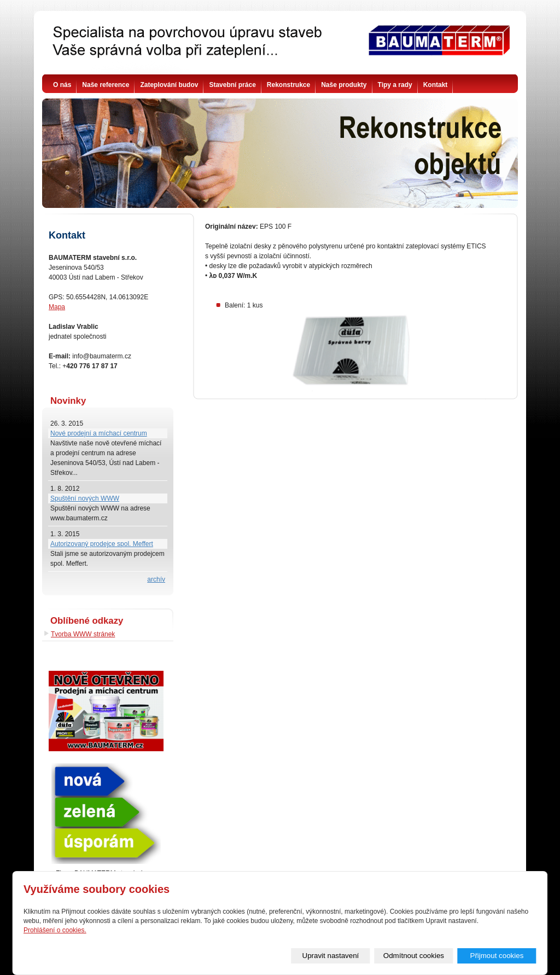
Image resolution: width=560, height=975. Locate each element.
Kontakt (436, 85)
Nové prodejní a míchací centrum (99, 433)
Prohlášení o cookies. (55, 930)
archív (156, 579)
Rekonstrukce (288, 85)
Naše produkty (344, 85)
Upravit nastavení (331, 956)
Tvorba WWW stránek (83, 634)
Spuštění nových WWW (85, 498)
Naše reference (106, 85)
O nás (62, 85)
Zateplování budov (169, 85)
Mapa (57, 307)
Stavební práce (232, 85)
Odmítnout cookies (414, 956)
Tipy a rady (395, 85)
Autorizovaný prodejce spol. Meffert (102, 544)
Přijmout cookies (497, 956)
